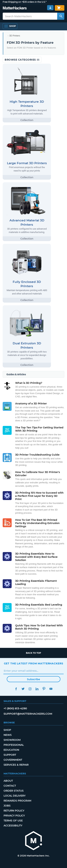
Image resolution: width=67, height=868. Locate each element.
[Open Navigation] (10, 26)
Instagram (30, 689)
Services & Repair (16, 765)
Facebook (16, 689)
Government (13, 760)
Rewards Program (17, 801)
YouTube (51, 689)
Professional (14, 745)
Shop (7, 730)
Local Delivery (15, 796)
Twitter (23, 689)
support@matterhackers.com (28, 714)
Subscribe (33, 679)
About (8, 781)
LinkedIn (37, 689)
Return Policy (14, 811)
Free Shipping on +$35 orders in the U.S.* (25, 2)
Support (10, 755)
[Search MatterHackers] (61, 16)
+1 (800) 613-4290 (15, 708)
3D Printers (15, 36)
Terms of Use (13, 821)
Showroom (12, 740)
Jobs (7, 806)
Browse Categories (22, 60)
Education (11, 750)
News (8, 735)
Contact (10, 786)
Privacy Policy (14, 816)
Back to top (33, 653)
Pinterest (44, 689)
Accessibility (13, 826)
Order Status (14, 791)
